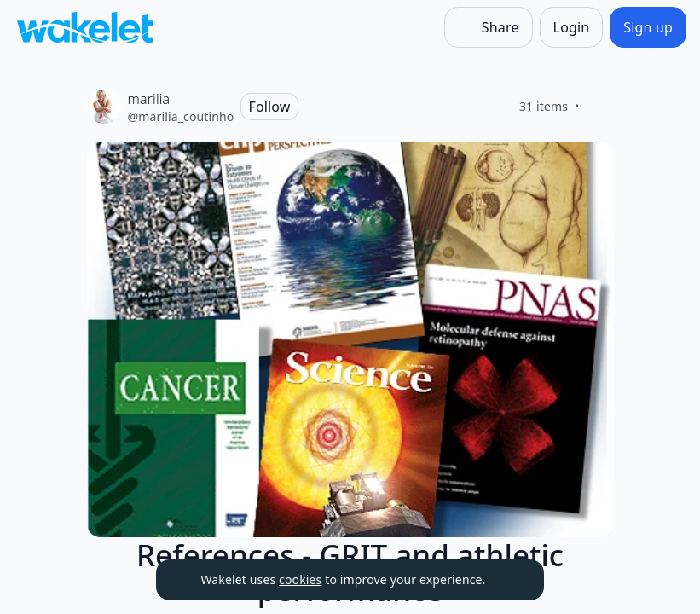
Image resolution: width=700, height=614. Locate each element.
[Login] (572, 27)
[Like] (600, 107)
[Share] (489, 27)
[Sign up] (648, 27)
